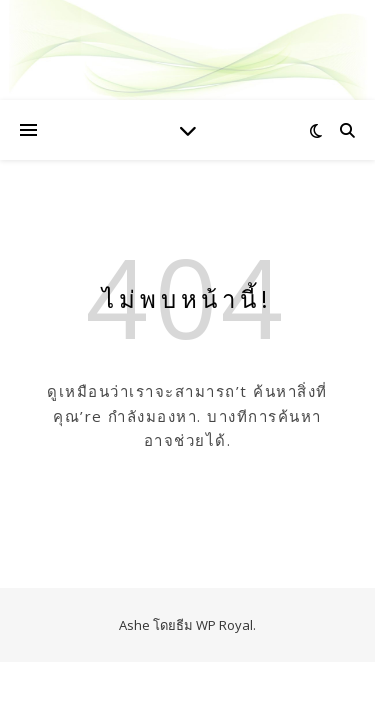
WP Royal (224, 625)
